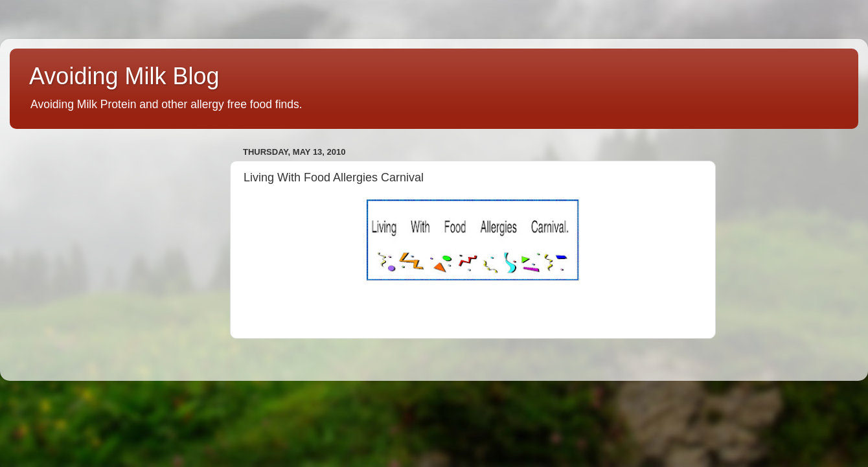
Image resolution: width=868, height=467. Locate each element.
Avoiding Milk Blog (124, 76)
